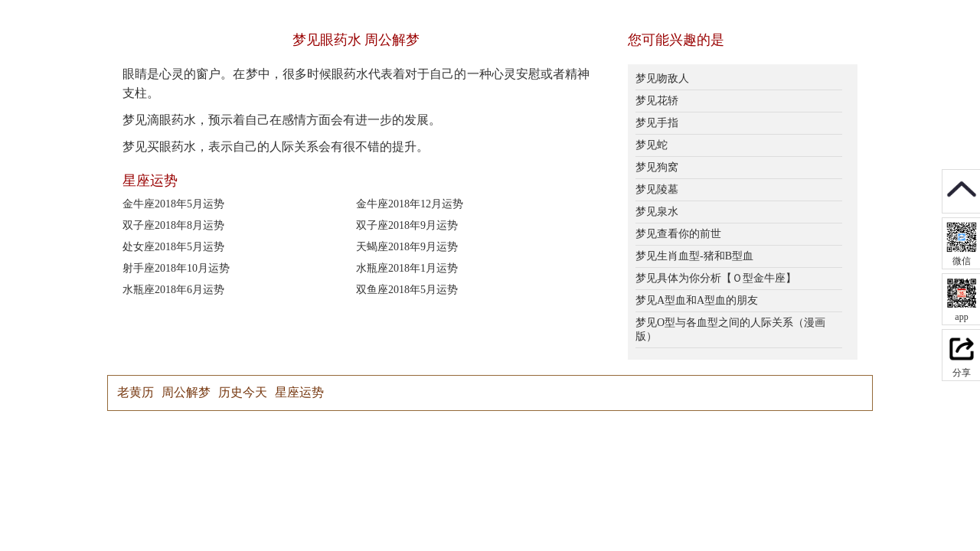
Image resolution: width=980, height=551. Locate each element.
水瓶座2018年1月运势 (407, 268)
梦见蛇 (652, 145)
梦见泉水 (657, 212)
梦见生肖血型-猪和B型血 (694, 256)
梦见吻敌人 (662, 78)
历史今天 (243, 392)
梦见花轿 (657, 101)
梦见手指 (657, 123)
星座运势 (299, 392)
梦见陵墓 (657, 189)
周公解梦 (186, 392)
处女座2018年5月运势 (173, 247)
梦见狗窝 (657, 167)
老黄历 (136, 392)
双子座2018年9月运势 (407, 225)
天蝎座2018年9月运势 (407, 247)
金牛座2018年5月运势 (173, 204)
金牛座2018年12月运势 (410, 204)
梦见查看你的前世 (678, 234)
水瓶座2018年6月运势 (173, 290)
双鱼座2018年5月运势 (407, 290)
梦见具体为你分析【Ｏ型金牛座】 (716, 278)
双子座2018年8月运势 (173, 225)
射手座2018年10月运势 (176, 268)
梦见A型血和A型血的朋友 (697, 300)
